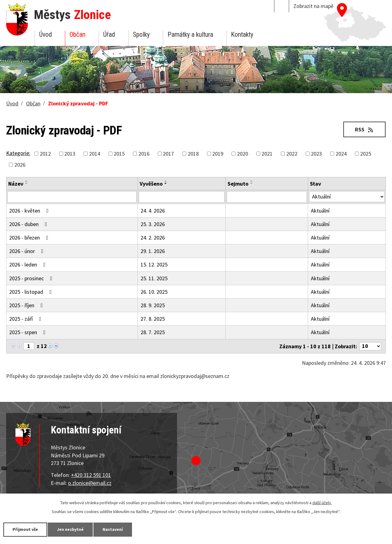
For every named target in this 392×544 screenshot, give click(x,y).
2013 (70, 154)
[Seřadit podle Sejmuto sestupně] (252, 183)
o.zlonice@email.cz (90, 483)
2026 (20, 165)
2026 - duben (29, 224)
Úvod (45, 34)
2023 (316, 154)
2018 (193, 154)
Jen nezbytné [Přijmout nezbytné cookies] (70, 529)
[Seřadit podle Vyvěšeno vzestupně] (166, 181)
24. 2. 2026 (153, 238)
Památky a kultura (190, 34)
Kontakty (242, 34)
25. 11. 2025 (154, 278)
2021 (267, 154)
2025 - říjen (27, 305)
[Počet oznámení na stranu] (370, 346)
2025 (366, 154)
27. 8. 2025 (153, 319)
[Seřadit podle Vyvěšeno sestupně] (166, 183)
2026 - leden (29, 264)
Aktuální (320, 211)
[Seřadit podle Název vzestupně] (27, 181)
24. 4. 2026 (153, 211)
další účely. (322, 503)
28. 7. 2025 (153, 332)
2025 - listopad (32, 292)
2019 (218, 154)
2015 (119, 154)
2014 (95, 154)
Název (16, 184)
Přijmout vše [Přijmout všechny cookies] (25, 529)
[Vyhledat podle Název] (72, 197)
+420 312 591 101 (91, 475)
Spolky (141, 34)
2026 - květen (30, 211)
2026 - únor (28, 251)
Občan (77, 34)
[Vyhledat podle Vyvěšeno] (182, 197)
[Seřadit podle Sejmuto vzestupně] (252, 181)
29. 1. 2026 (153, 251)
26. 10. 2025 (154, 292)
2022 (292, 154)
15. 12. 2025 (154, 264)
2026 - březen (30, 238)
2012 (45, 154)
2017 (168, 154)
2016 (144, 154)
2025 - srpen (29, 332)
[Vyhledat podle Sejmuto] (267, 197)
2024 (341, 154)
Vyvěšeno (151, 184)
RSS (365, 129)
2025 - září (26, 319)
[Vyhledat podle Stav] (347, 197)
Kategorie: (18, 153)
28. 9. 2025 (153, 305)
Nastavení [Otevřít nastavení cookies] (113, 529)
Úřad (109, 34)
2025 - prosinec (32, 278)
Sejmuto (238, 184)
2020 (243, 154)
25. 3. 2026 (153, 224)
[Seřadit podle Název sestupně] (27, 183)
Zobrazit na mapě (313, 6)
